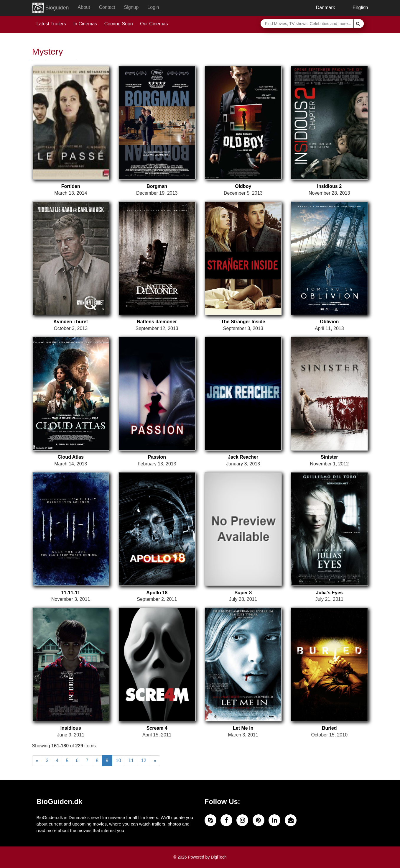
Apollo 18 (157, 593)
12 (144, 760)
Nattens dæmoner (157, 322)
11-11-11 (71, 593)
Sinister (329, 457)
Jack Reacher (243, 457)
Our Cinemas (154, 24)
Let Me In (243, 728)
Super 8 (243, 593)
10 (118, 760)
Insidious (71, 728)
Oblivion (329, 322)
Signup (131, 7)
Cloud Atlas (71, 457)
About (84, 7)
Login (153, 7)
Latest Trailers (51, 24)
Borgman (157, 186)
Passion (157, 457)
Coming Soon (119, 24)
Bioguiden (51, 8)
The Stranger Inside (243, 322)
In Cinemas (85, 24)
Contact (107, 7)
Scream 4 (157, 728)
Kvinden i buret (71, 322)
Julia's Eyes (329, 593)
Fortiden (71, 186)
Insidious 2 (329, 186)
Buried (329, 728)
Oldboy (243, 186)
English (356, 8)
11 (131, 760)
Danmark (321, 8)
